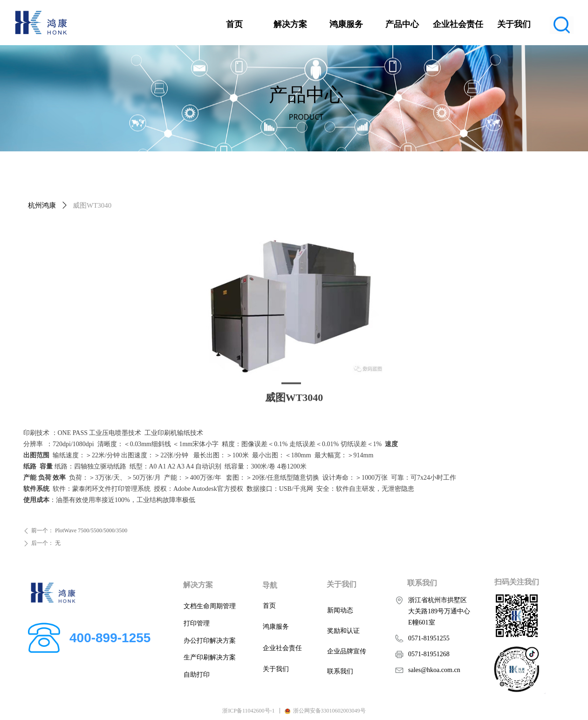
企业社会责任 (458, 24)
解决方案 (290, 24)
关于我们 (514, 24)
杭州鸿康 (42, 205)
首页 (234, 24)
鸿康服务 (346, 24)
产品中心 (402, 24)
